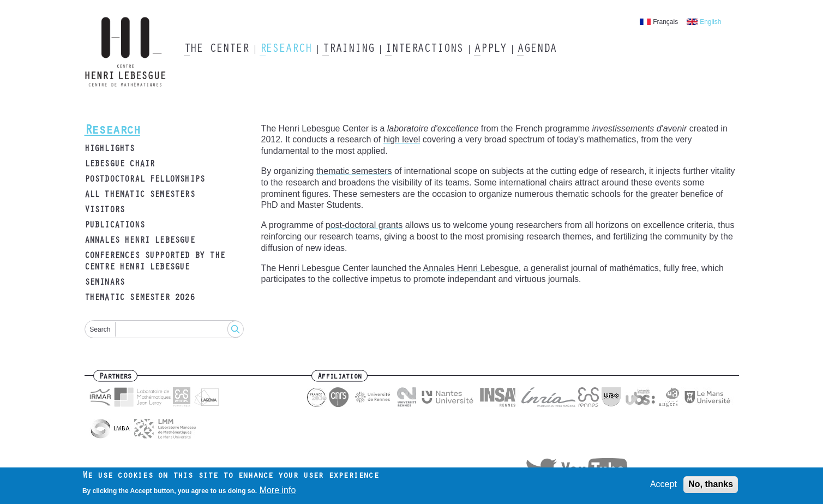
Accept (663, 486)
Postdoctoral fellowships (145, 180)
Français (665, 22)
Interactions (424, 50)
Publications (115, 226)
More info (278, 492)
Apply (490, 50)
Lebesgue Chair (120, 165)
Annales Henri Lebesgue (140, 241)
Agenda (536, 50)
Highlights (110, 149)
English (710, 22)
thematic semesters (354, 171)
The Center (216, 50)
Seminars (105, 283)
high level (402, 139)
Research (286, 50)
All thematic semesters (140, 195)
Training (348, 50)
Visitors (105, 211)
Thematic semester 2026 (140, 298)
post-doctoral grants (364, 225)
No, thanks (711, 486)
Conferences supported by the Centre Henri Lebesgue (155, 262)
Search (100, 329)
